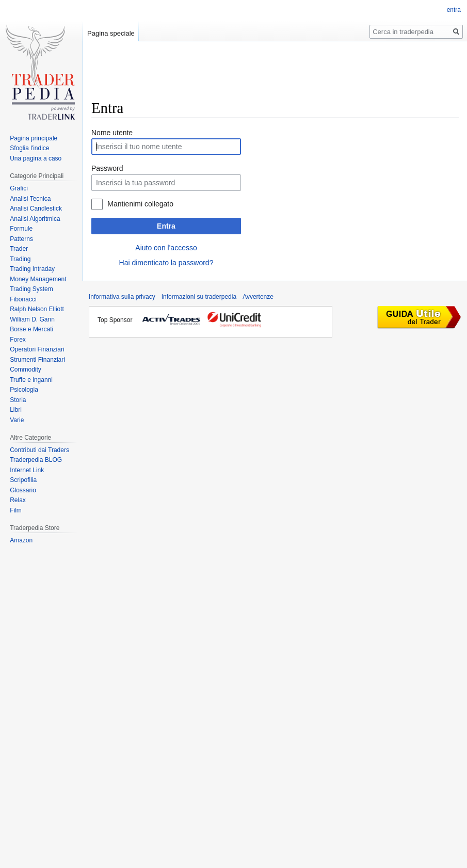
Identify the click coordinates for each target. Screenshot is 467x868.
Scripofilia (23, 480)
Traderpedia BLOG (36, 460)
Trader (19, 249)
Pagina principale (34, 138)
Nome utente (112, 133)
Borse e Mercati (31, 329)
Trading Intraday (32, 269)
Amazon (21, 540)
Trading (20, 259)
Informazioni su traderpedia (199, 297)
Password (107, 168)
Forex (18, 340)
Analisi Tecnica (30, 199)
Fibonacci (23, 299)
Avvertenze (258, 297)
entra (454, 10)
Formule (21, 229)
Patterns (21, 239)
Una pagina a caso (36, 158)
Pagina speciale (111, 33)
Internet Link (27, 470)
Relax (18, 500)
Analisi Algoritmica (35, 219)
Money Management (38, 279)
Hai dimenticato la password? (166, 263)
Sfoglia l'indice (29, 148)
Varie (17, 420)
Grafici (19, 188)
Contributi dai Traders (39, 450)
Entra (166, 226)
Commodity (26, 369)
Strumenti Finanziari (37, 360)
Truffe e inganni (31, 380)
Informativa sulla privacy (122, 297)
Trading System (31, 289)
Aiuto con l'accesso (166, 248)
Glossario (23, 490)
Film (16, 510)
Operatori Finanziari (37, 349)
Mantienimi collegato (140, 204)
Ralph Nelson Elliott (37, 309)
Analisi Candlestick (36, 208)
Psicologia (24, 390)
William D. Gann (32, 319)
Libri (16, 410)
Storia (18, 400)
